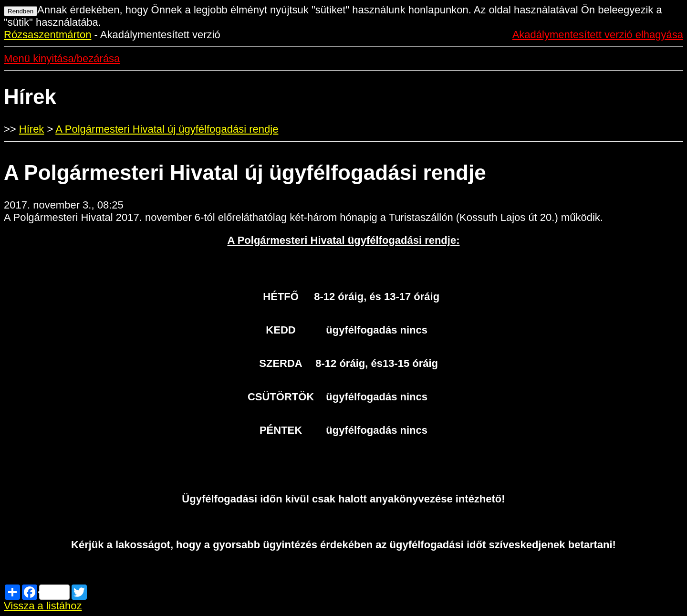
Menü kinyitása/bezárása (62, 58)
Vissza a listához (43, 606)
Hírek (32, 129)
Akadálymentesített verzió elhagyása (598, 35)
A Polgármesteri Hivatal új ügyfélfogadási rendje (167, 129)
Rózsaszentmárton (47, 35)
